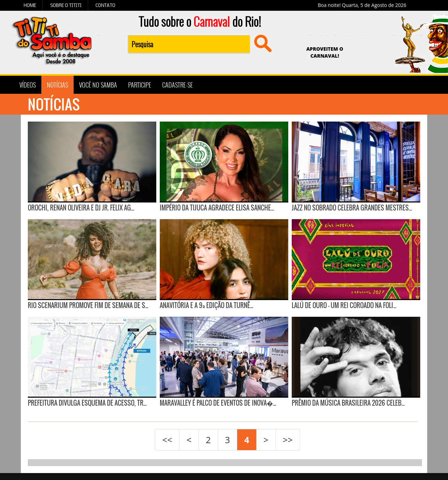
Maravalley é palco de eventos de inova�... (218, 403)
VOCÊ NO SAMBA (98, 85)
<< (167, 440)
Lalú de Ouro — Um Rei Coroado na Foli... (344, 305)
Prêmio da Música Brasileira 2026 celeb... (348, 403)
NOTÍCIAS (57, 85)
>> (288, 440)
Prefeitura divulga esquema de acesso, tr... (87, 403)
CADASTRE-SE (177, 85)
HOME (30, 5)
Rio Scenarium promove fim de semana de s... (88, 305)
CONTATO (105, 5)
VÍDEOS (28, 85)
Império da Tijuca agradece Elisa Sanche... (217, 208)
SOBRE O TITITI (66, 5)
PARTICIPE (140, 85)
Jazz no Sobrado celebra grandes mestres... (352, 208)
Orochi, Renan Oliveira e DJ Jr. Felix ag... (81, 208)
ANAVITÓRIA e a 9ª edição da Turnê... (206, 305)
